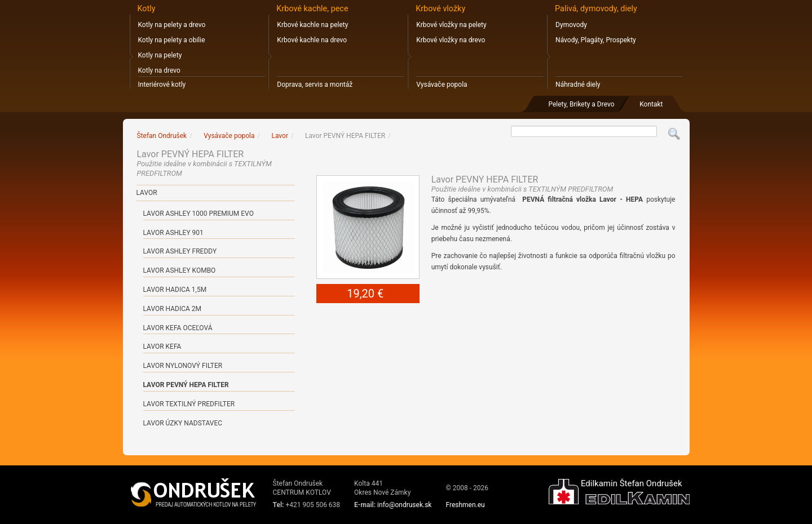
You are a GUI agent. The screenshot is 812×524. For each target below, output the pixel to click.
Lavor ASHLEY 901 (173, 233)
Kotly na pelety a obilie (172, 40)
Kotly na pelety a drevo (172, 25)
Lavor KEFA (162, 347)
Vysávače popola (442, 85)
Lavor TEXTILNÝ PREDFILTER (189, 404)
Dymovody (571, 25)
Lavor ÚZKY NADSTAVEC (183, 423)
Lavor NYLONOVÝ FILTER (183, 366)
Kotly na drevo (159, 70)
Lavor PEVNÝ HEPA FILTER (186, 385)
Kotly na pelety (160, 55)
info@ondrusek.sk (404, 505)
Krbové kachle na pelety (312, 25)
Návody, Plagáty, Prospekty (596, 40)
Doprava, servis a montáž (315, 85)
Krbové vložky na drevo (451, 40)
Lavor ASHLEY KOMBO (180, 270)
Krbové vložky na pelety (451, 25)
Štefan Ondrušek (162, 136)
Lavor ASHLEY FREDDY (180, 251)
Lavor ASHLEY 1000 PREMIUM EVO (198, 214)
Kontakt (651, 104)
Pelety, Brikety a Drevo (581, 104)
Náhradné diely (578, 85)
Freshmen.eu (465, 505)
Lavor (147, 193)
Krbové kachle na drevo (312, 40)
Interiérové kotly (162, 85)
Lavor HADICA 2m (173, 309)
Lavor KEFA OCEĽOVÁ (178, 328)
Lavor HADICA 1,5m (175, 290)
